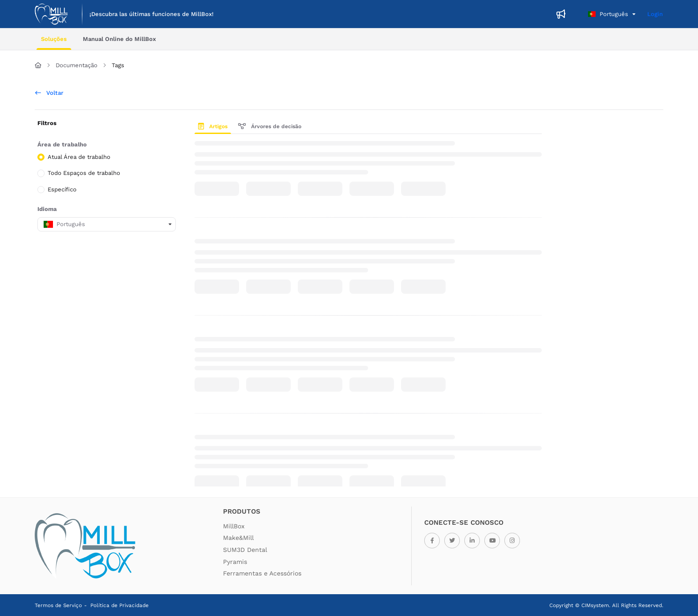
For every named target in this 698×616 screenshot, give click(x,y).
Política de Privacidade (120, 605)
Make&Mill (238, 538)
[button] (51, 14)
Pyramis (235, 562)
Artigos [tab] (213, 126)
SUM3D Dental (245, 550)
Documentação (77, 65)
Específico (62, 189)
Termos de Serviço (58, 605)
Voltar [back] (49, 93)
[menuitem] (152, 14)
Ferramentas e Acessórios (262, 573)
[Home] (38, 65)
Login (655, 14)
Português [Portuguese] (608, 14)
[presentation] (215, 126)
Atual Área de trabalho (79, 157)
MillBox (234, 526)
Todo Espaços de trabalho (84, 173)
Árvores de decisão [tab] (270, 126)
